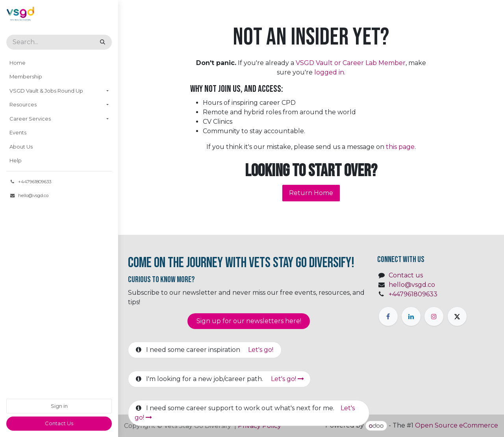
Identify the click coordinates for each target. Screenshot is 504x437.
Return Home (311, 193)
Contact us (406, 275)
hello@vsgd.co (412, 285)
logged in (329, 72)
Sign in (59, 406)
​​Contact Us (59, 423)
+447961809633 (413, 294)
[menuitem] (59, 63)
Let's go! (261, 350)
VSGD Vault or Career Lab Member (351, 63)
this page (400, 147)
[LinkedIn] (411, 316)
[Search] (103, 42)
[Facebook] (388, 316)
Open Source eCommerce (457, 426)
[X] (457, 316)
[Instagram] (434, 316)
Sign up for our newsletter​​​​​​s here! (249, 321)
